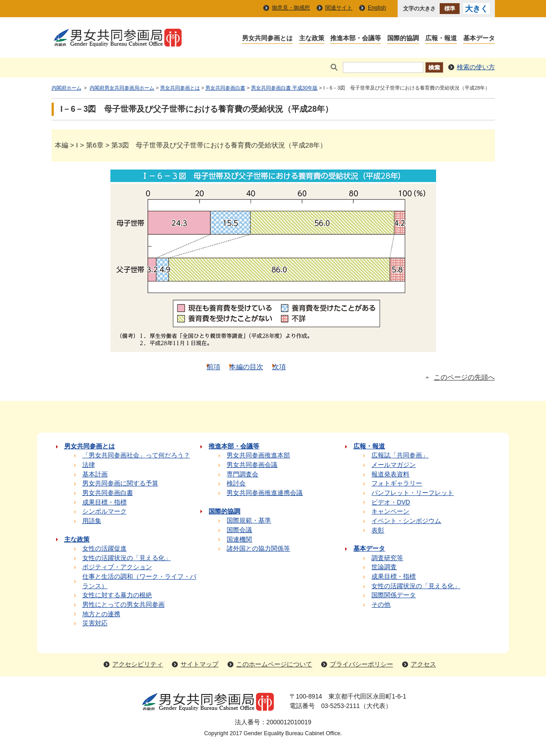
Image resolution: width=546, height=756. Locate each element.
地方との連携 (101, 614)
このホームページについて (274, 664)
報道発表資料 (390, 474)
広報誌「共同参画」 (400, 455)
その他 (381, 605)
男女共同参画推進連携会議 (265, 493)
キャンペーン (390, 511)
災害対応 (95, 623)
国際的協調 (403, 39)
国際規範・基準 (249, 521)
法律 (89, 465)
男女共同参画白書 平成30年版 (284, 88)
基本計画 (95, 474)
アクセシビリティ (138, 664)
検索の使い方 (476, 67)
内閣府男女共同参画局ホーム (122, 88)
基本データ (479, 39)
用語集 (92, 521)
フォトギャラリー (397, 483)
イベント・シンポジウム (406, 521)
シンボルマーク (104, 511)
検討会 (236, 483)
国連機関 (239, 540)
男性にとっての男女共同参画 (123, 605)
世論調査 (384, 567)
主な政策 (312, 39)
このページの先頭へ (464, 377)
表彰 (378, 530)
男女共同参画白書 (225, 88)
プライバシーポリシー (361, 664)
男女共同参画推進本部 (258, 455)
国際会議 (239, 530)
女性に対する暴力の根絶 (117, 595)
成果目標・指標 (104, 502)
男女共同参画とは (267, 39)
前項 (214, 367)
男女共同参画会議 (252, 465)
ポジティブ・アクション (117, 567)
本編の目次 (246, 367)
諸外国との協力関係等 (258, 549)
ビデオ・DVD (391, 502)
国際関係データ (394, 595)
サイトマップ (199, 664)
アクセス (423, 664)
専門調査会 (242, 474)
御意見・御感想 (291, 8)
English (377, 8)
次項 (279, 367)
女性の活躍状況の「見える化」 (127, 558)
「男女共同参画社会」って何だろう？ (136, 455)
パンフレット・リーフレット (413, 493)
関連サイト (339, 8)
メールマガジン (394, 465)
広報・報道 (441, 39)
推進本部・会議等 (356, 39)
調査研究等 (387, 558)
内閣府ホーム (66, 88)
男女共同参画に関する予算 (120, 483)
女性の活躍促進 (104, 549)
